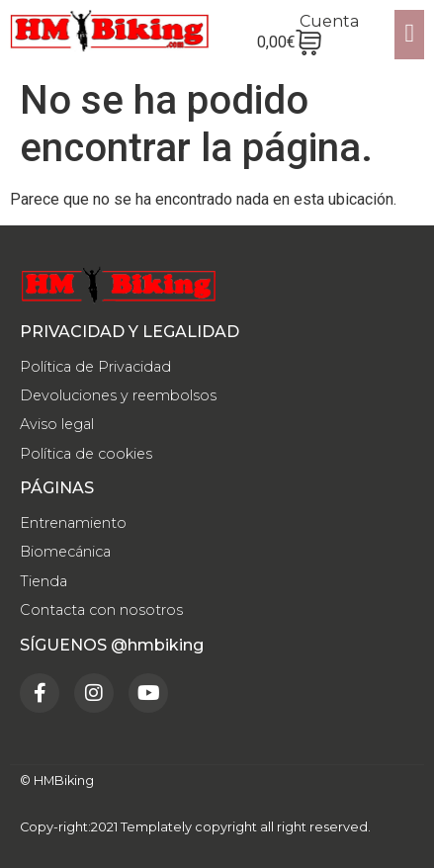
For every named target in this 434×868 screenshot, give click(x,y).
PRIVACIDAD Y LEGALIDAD (130, 332)
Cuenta (329, 21)
